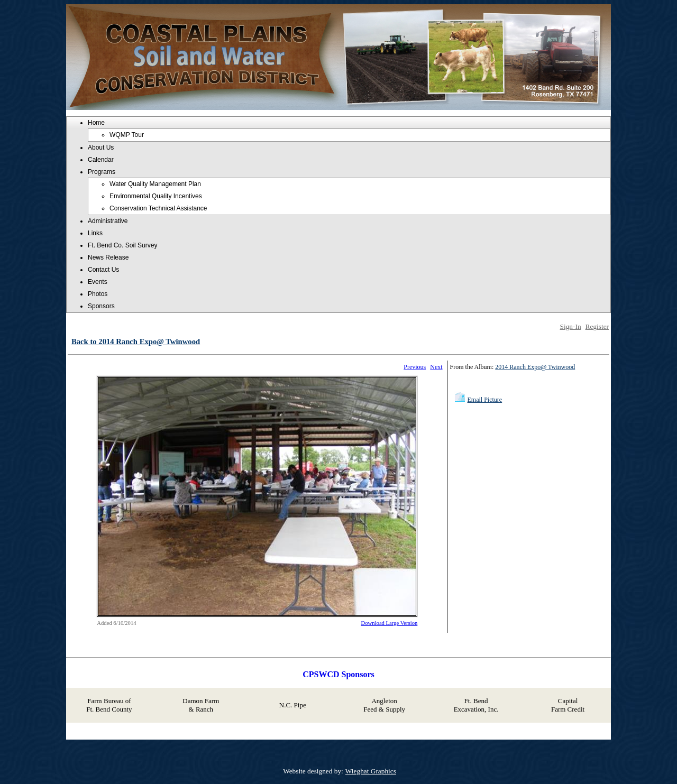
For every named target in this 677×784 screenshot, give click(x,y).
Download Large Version (390, 623)
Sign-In (571, 326)
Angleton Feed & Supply (384, 705)
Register (597, 326)
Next (436, 367)
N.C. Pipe (293, 705)
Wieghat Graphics (371, 771)
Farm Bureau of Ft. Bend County (109, 705)
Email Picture (485, 400)
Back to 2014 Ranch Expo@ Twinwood (136, 342)
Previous (415, 367)
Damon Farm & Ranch (201, 705)
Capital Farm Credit (568, 705)
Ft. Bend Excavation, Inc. (476, 705)
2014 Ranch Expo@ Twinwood (535, 367)
